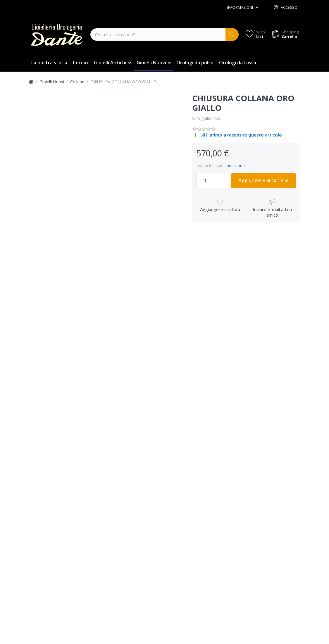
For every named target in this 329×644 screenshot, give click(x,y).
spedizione (235, 166)
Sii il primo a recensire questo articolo (241, 135)
